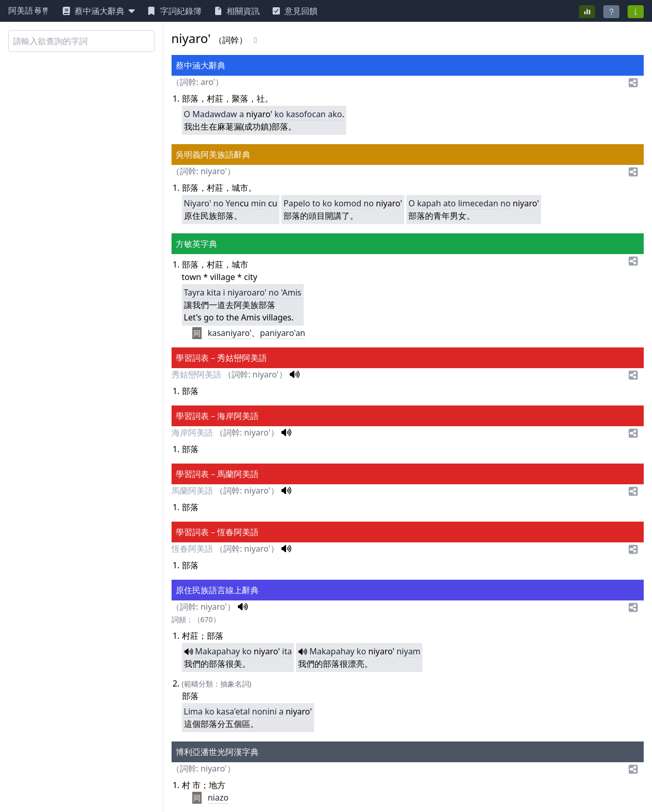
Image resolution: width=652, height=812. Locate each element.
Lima (193, 711)
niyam (408, 651)
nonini (264, 711)
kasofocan (306, 114)
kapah (429, 203)
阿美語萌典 (29, 11)
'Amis (291, 292)
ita (287, 651)
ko (279, 114)
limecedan (478, 203)
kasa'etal (233, 711)
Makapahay (217, 651)
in (262, 203)
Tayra (194, 292)
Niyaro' (198, 203)
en (235, 203)
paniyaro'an (282, 333)
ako (335, 114)
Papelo (297, 203)
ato (449, 203)
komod (348, 203)
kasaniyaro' (230, 333)
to (316, 203)
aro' (208, 82)
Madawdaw (215, 114)
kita (214, 292)
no (219, 203)
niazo (218, 797)
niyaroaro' (247, 292)
